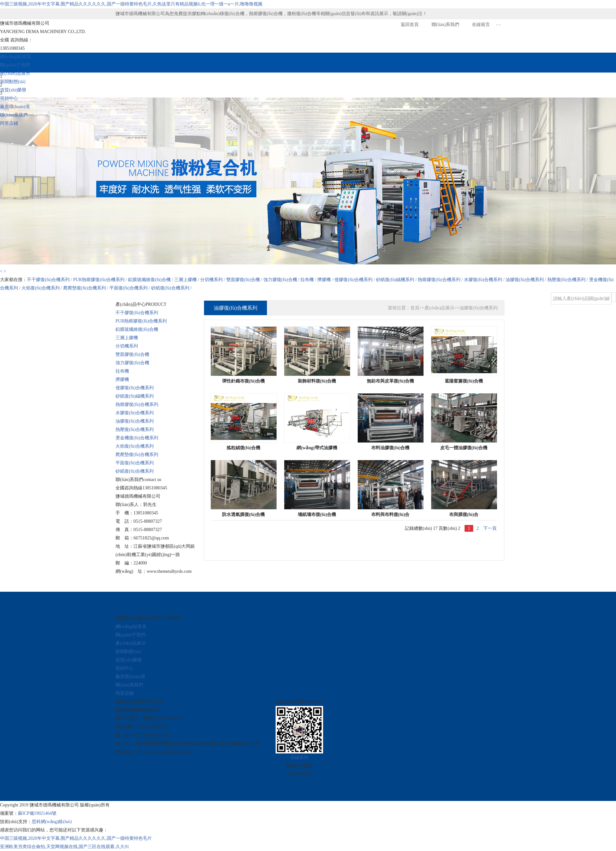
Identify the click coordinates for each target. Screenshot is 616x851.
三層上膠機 (127, 338)
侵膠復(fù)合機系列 (135, 388)
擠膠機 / (326, 280)
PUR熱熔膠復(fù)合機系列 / (101, 280)
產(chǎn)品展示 (15, 73)
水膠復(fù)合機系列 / (485, 280)
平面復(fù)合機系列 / (130, 288)
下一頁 (490, 528)
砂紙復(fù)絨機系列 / (397, 280)
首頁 (415, 308)
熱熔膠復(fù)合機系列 (137, 404)
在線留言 (481, 25)
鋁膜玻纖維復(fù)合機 (137, 329)
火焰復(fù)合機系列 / (42, 288)
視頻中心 (9, 98)
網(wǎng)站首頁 (16, 57)
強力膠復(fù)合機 (132, 363)
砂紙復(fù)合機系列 (135, 471)
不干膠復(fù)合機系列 (137, 313)
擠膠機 (122, 379)
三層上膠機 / (187, 280)
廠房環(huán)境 (15, 107)
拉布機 (122, 371)
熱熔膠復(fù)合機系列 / (441, 280)
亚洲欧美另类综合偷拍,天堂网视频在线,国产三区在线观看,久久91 (65, 847)
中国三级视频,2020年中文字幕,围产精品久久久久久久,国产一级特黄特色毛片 (76, 838)
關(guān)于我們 (15, 65)
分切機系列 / (213, 280)
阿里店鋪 (9, 123)
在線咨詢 (299, 757)
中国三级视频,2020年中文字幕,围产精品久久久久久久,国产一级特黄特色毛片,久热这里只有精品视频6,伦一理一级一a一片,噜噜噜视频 (131, 4)
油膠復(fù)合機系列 (135, 421)
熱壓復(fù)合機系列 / (568, 280)
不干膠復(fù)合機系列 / (50, 280)
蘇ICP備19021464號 (37, 813)
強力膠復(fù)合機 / (282, 280)
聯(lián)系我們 (445, 25)
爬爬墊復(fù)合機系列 (137, 455)
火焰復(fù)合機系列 (135, 446)
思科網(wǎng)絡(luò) (52, 822)
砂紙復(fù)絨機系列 (135, 396)
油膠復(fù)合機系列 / (526, 280)
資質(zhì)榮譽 (13, 90)
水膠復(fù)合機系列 (135, 413)
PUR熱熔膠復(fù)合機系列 (141, 321)
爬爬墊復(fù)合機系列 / (86, 288)
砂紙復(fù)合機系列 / (171, 288)
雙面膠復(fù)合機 (132, 354)
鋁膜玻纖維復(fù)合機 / (151, 280)
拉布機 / (309, 280)
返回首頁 (410, 25)
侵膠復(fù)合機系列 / (355, 280)
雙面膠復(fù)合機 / (245, 280)
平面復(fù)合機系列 (135, 463)
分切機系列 (127, 346)
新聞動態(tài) (13, 82)
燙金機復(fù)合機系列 (137, 438)
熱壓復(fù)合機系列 (135, 430)
